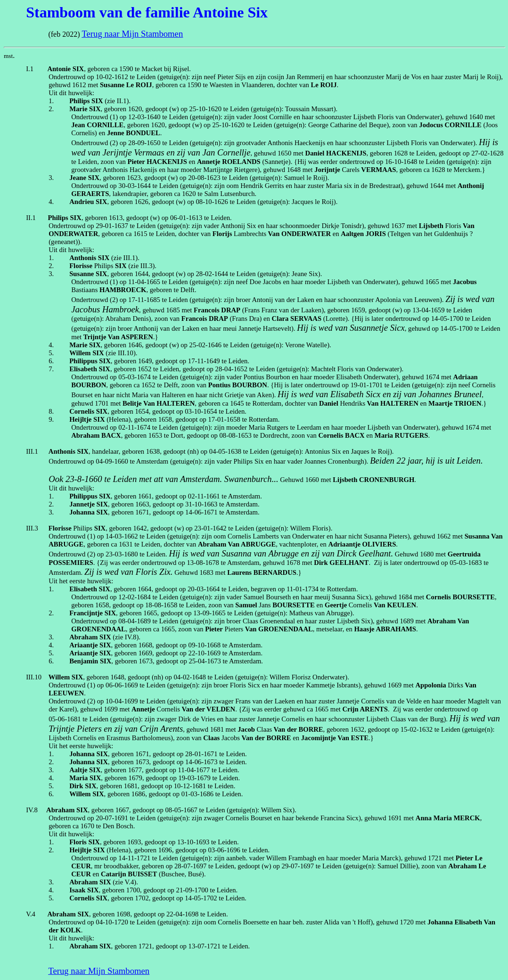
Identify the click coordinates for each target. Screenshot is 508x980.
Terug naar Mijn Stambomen (132, 34)
